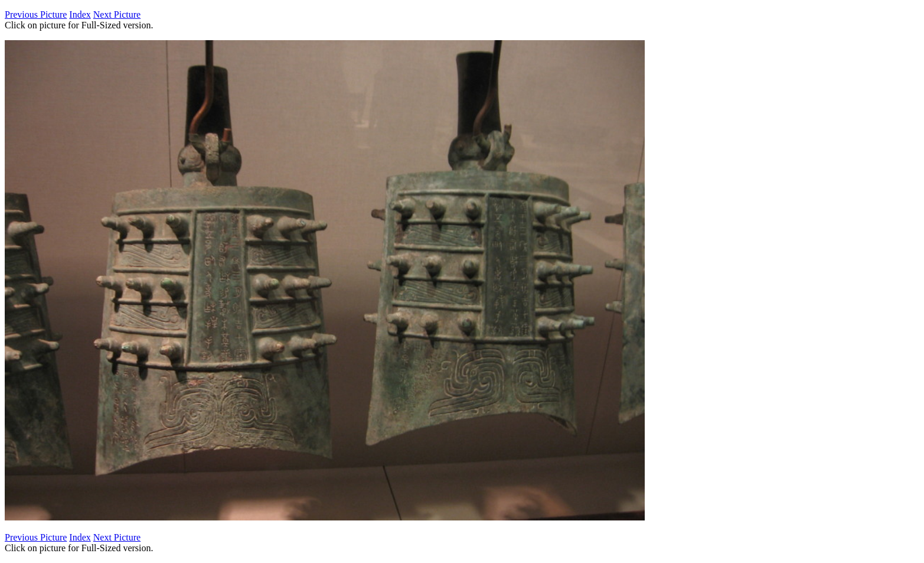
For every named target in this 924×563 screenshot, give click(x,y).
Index (80, 14)
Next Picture (117, 14)
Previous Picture (36, 14)
